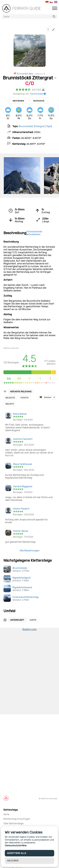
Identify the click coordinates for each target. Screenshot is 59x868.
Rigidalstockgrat (22, 578)
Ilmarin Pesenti (21, 509)
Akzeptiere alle (17, 853)
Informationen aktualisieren (34, 233)
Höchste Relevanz (21, 392)
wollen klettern (49, 361)
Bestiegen (18, 101)
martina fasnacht (23, 439)
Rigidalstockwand (22, 587)
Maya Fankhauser (23, 464)
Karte (33, 620)
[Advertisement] (29, 754)
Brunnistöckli (20, 568)
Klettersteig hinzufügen (17, 819)
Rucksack (39, 101)
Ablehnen (13, 861)
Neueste (10, 398)
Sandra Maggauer (23, 486)
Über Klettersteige (13, 823)
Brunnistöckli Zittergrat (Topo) (35, 126)
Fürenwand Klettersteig (26, 597)
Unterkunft (17, 620)
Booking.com (29, 629)
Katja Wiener (20, 414)
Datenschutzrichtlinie (16, 846)
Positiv (25, 398)
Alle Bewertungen (30, 551)
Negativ (10, 404)
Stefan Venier (21, 531)
